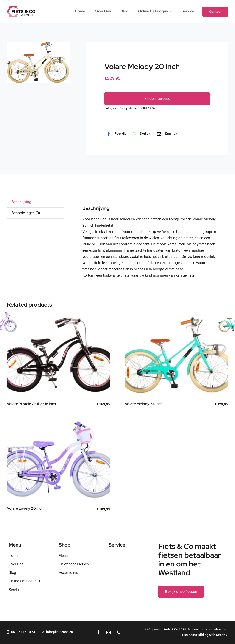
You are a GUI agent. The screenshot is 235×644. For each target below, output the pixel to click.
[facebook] (98, 632)
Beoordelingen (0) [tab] (26, 213)
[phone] (119, 632)
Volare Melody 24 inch (144, 404)
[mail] (109, 632)
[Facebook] (115, 134)
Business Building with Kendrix (205, 635)
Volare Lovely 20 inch (25, 508)
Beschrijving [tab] (21, 202)
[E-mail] (166, 134)
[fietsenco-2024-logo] (21, 7)
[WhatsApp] (140, 134)
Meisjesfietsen (129, 108)
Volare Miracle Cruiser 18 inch (31, 404)
